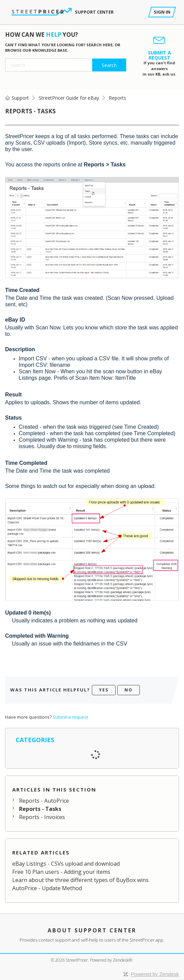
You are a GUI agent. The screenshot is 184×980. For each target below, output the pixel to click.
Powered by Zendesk (155, 974)
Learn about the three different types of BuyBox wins (80, 880)
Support (20, 98)
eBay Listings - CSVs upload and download (66, 864)
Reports (118, 98)
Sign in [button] (162, 12)
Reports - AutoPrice (44, 801)
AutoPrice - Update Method (47, 888)
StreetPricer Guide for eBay (69, 98)
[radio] (104, 690)
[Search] (66, 65)
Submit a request (70, 717)
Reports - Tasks (40, 809)
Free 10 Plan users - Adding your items (61, 872)
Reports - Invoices (42, 817)
